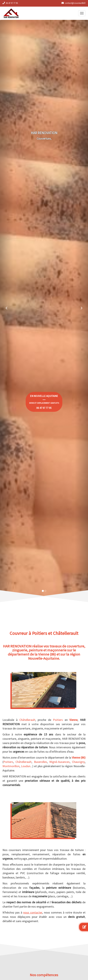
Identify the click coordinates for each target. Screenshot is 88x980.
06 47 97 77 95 (12, 3)
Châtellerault (27, 720)
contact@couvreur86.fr (75, 3)
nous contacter (33, 912)
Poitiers (58, 720)
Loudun (26, 766)
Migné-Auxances (59, 762)
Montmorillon (11, 766)
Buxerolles (40, 762)
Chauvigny (78, 762)
